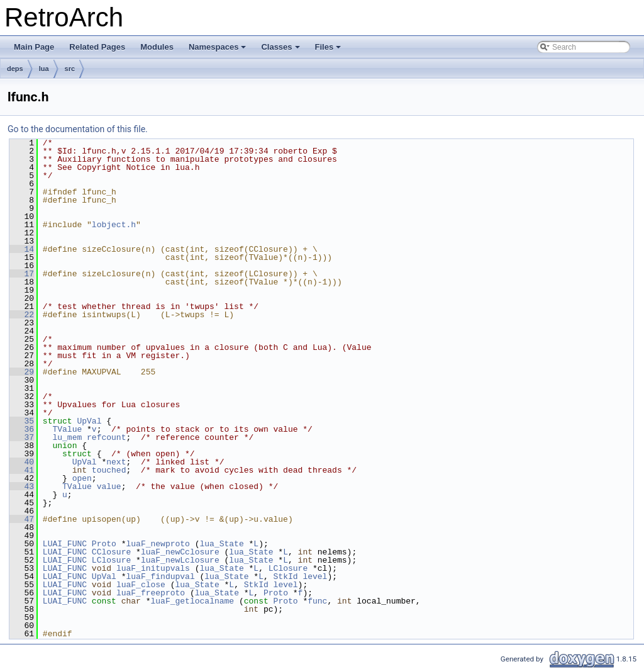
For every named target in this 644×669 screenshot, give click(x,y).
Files (329, 50)
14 (22, 249)
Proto (104, 544)
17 (22, 274)
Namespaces (219, 50)
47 (22, 519)
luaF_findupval (160, 576)
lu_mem (67, 437)
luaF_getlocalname (192, 601)
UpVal (89, 421)
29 (22, 372)
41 (22, 470)
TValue (67, 429)
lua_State (221, 544)
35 (22, 421)
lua (44, 69)
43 (22, 486)
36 (22, 429)
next (116, 462)
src (70, 69)
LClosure (111, 560)
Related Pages (97, 47)
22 (22, 315)
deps (15, 69)
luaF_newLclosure (180, 560)
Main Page (34, 47)
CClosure (111, 552)
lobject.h (114, 225)
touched (109, 470)
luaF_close (141, 585)
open (82, 478)
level (315, 576)
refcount (106, 437)
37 (22, 437)
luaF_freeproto (151, 593)
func (317, 601)
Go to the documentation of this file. (78, 129)
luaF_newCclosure (180, 552)
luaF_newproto (158, 544)
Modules (157, 47)
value (109, 486)
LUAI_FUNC (65, 544)
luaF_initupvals (153, 568)
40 (22, 462)
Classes (281, 50)
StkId (286, 576)
